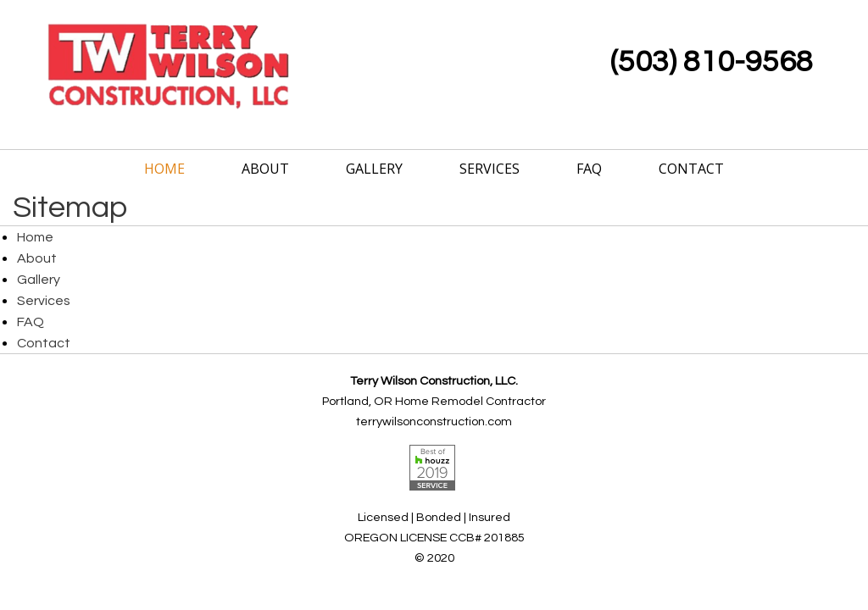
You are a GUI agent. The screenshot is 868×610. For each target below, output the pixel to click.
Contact (691, 169)
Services (490, 169)
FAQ (589, 169)
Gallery (374, 169)
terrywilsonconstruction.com (434, 421)
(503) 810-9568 (712, 62)
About (265, 169)
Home (164, 169)
